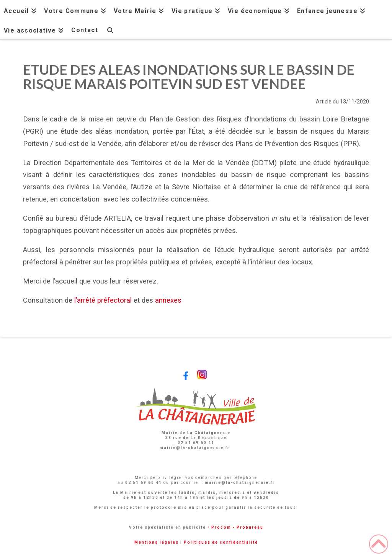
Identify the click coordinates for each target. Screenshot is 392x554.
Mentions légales (157, 542)
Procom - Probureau (237, 527)
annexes (168, 300)
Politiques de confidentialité (221, 542)
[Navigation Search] (110, 29)
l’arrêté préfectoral (103, 300)
